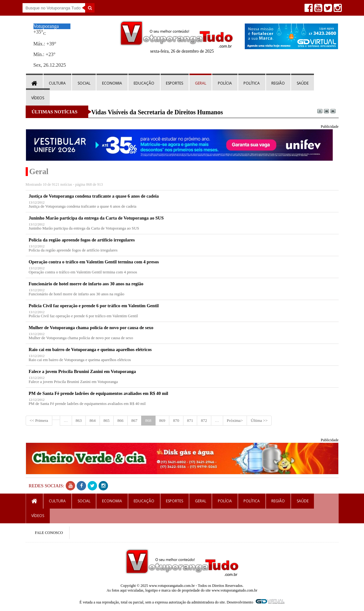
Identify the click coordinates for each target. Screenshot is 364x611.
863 (79, 420)
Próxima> (235, 420)
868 (148, 420)
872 (204, 420)
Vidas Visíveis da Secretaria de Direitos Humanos (157, 112)
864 (93, 420)
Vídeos (38, 98)
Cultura (57, 83)
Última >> (259, 420)
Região (278, 83)
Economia (112, 83)
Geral (201, 83)
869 (162, 420)
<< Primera (39, 420)
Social (84, 83)
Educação (144, 83)
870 (176, 420)
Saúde (303, 83)
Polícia (225, 83)
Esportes (174, 83)
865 (107, 420)
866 (120, 420)
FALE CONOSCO (49, 533)
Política (252, 83)
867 (135, 420)
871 (190, 420)
